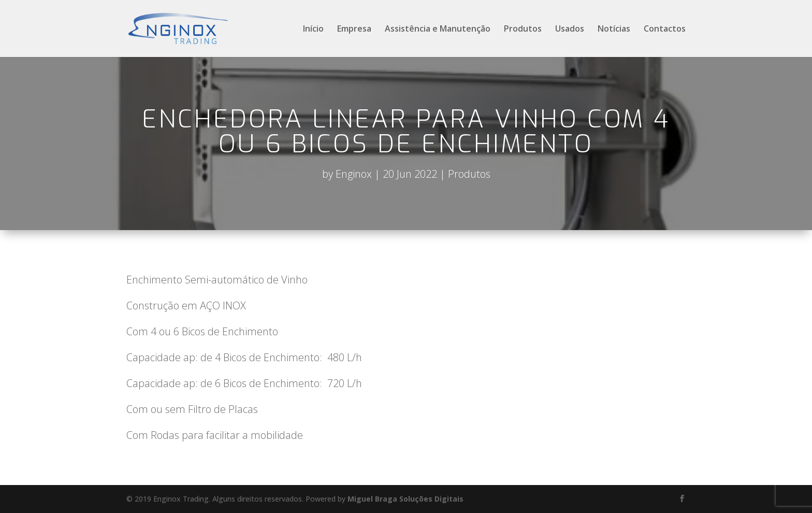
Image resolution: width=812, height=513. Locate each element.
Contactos (665, 30)
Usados (570, 30)
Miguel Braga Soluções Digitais (405, 499)
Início (313, 30)
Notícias (614, 30)
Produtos (523, 30)
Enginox (354, 174)
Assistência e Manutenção (438, 30)
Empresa (354, 30)
